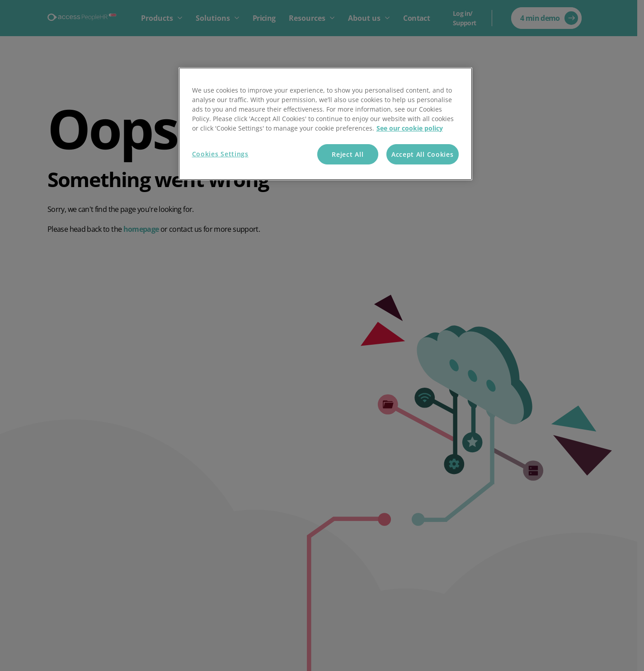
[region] (325, 124)
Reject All (348, 154)
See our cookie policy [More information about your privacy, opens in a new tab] (410, 128)
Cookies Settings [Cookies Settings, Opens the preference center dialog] (220, 154)
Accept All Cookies (423, 154)
